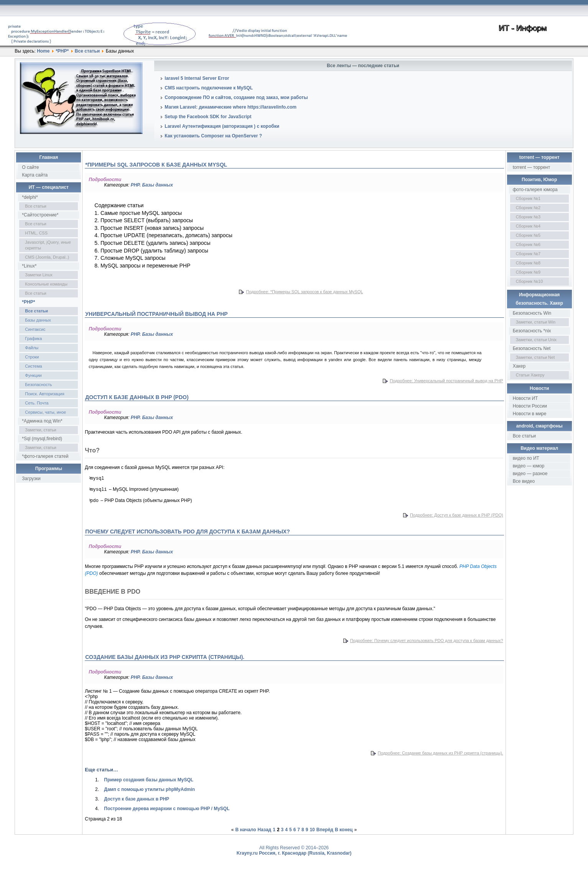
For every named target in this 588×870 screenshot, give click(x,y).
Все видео (524, 481)
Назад (265, 830)
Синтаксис (35, 329)
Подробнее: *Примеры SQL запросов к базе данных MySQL (304, 292)
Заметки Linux (39, 275)
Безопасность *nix (532, 331)
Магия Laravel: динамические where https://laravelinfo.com (231, 107)
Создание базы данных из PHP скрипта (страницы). (165, 657)
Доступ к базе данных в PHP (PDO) (137, 397)
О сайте (30, 167)
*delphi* (30, 197)
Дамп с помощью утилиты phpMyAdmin (149, 789)
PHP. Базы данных (152, 185)
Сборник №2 (528, 208)
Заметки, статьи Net (535, 357)
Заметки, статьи (40, 430)
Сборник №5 (528, 235)
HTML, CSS (36, 233)
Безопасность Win (532, 313)
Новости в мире (530, 414)
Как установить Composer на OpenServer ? (213, 136)
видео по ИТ (526, 458)
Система (33, 366)
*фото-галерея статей (45, 456)
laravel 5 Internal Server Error (197, 78)
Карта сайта (35, 175)
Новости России (530, 406)
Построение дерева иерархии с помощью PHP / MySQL (167, 809)
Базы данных (38, 320)
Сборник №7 (528, 254)
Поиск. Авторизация (44, 394)
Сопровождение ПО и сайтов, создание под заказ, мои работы (236, 97)
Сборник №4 (528, 226)
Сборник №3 (528, 217)
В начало (246, 830)
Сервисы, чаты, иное (45, 412)
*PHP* (62, 51)
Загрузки (31, 479)
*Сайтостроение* (40, 215)
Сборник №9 (528, 272)
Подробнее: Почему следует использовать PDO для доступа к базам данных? (427, 641)
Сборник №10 (530, 281)
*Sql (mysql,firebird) (42, 439)
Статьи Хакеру (530, 375)
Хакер (519, 366)
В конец (344, 830)
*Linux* (29, 266)
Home (43, 51)
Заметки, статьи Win (536, 322)
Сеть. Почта (37, 403)
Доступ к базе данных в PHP (137, 799)
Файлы (32, 348)
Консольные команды (46, 284)
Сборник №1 (528, 198)
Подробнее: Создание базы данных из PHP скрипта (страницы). (441, 753)
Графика (33, 338)
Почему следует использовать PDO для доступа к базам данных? (187, 532)
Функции (33, 375)
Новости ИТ (525, 398)
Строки (32, 357)
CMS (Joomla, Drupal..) (47, 257)
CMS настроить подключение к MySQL (209, 88)
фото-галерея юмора (535, 190)
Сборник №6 (528, 244)
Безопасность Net (532, 348)
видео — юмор (529, 466)
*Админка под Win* (42, 421)
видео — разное (530, 474)
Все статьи (87, 51)
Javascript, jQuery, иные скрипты (48, 245)
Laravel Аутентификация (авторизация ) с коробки (222, 126)
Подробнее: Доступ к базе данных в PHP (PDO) (457, 515)
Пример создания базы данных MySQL (149, 780)
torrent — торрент (532, 167)
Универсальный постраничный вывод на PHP (156, 314)
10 (312, 830)
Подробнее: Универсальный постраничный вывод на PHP (446, 381)
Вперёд (325, 830)
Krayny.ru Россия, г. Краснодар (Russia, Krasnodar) (294, 853)
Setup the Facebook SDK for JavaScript (208, 117)
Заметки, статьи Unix (536, 340)
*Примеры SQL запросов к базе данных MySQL (156, 165)
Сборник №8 (528, 263)
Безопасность (38, 385)
